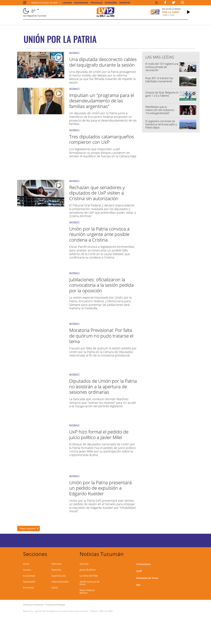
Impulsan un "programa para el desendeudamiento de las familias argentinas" (102, 101)
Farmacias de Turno (147, 578)
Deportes (125, 3)
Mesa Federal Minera (87, 591)
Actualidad (29, 576)
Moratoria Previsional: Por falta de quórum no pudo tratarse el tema (101, 336)
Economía (111, 3)
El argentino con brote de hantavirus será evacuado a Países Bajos (161, 124)
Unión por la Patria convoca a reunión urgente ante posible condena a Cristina (99, 234)
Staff (139, 571)
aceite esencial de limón (90, 583)
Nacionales (81, 3)
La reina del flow (89, 576)
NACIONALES (74, 53)
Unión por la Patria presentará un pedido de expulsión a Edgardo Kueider (100, 488)
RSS (138, 585)
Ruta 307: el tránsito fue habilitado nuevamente (159, 80)
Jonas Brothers (88, 570)
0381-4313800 (106, 611)
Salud (55, 588)
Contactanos (143, 564)
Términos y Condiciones (33, 605)
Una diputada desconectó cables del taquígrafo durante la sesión (103, 62)
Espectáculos (59, 576)
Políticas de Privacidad (55, 605)
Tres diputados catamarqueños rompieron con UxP (102, 139)
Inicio (26, 564)
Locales (67, 3)
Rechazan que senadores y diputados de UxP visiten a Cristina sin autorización (97, 193)
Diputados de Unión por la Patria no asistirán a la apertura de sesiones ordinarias (103, 386)
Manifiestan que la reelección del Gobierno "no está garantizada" (160, 110)
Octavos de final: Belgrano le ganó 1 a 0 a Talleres (162, 94)
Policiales (97, 3)
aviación (84, 564)
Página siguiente (28, 528)
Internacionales (60, 582)
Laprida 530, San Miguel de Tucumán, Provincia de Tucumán (61, 611)
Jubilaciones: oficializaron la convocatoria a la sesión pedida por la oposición (101, 285)
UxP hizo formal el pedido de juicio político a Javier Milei (99, 434)
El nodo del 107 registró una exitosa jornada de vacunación (162, 67)
